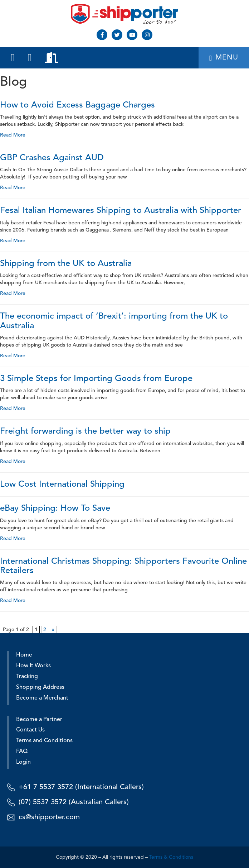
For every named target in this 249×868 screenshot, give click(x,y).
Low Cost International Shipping (62, 485)
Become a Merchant (42, 698)
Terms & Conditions (171, 857)
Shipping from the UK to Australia (66, 264)
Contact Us (30, 730)
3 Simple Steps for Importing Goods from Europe (96, 379)
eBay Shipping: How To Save (55, 509)
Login (23, 762)
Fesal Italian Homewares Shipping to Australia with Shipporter (121, 211)
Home (24, 655)
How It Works (33, 666)
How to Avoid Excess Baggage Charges (77, 105)
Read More (13, 135)
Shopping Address (40, 687)
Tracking (27, 677)
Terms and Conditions (44, 741)
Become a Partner (39, 720)
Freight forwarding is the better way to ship (85, 431)
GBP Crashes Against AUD (52, 158)
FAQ (22, 752)
